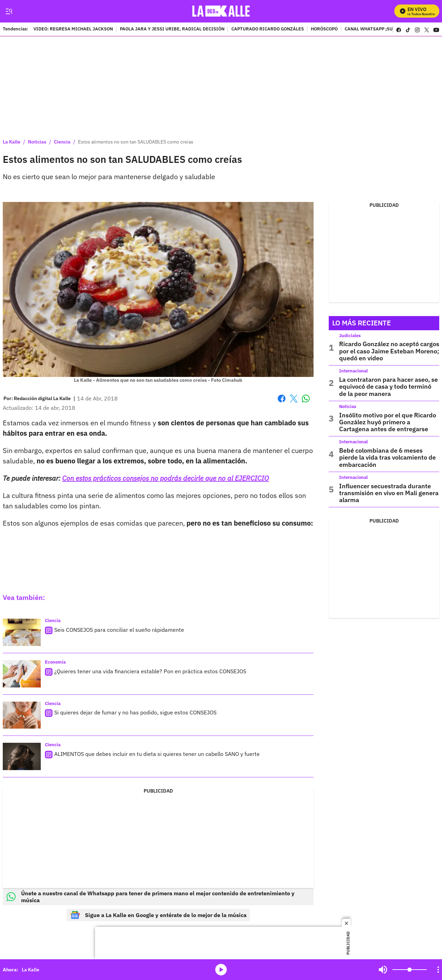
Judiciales (350, 336)
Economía (55, 662)
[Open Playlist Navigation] (438, 970)
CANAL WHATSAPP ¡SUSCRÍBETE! (380, 29)
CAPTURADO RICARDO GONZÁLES (268, 29)
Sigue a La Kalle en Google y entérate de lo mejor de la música (158, 915)
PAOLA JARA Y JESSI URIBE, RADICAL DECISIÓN (172, 29)
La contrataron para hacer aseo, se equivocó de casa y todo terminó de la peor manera (388, 387)
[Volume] (410, 970)
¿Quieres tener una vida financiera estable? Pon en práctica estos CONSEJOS (150, 671)
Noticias (37, 142)
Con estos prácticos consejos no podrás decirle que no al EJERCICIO (166, 478)
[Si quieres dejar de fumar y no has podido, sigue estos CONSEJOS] (22, 715)
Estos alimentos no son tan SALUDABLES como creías (136, 142)
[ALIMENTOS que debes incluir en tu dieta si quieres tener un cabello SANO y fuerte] (22, 756)
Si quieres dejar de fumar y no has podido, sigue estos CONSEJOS (135, 712)
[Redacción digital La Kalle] (42, 398)
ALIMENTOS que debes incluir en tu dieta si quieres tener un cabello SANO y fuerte (157, 754)
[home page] (221, 11)
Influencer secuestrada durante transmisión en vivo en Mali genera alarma (389, 493)
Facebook (282, 399)
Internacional (353, 371)
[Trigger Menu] (9, 11)
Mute (383, 970)
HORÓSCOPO (324, 29)
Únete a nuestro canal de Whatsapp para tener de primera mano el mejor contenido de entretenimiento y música (150, 897)
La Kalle (12, 142)
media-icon (221, 970)
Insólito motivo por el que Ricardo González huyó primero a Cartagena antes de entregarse (388, 422)
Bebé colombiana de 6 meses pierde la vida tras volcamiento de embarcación (387, 457)
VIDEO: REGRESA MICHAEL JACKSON (73, 29)
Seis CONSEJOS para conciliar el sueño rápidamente (119, 630)
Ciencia (62, 142)
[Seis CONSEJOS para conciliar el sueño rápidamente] (22, 632)
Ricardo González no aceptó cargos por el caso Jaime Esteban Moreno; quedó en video (389, 351)
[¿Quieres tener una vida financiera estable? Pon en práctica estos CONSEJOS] (22, 674)
